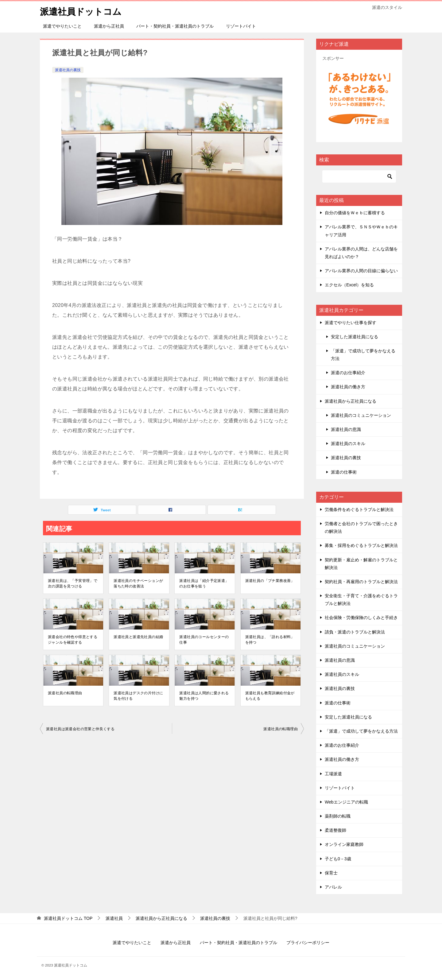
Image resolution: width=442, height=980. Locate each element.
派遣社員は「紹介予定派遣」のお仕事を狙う (204, 583)
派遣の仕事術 (344, 472)
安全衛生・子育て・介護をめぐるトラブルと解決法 (361, 600)
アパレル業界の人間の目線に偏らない (361, 271)
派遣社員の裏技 (68, 70)
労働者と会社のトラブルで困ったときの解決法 (361, 527)
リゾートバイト (241, 26)
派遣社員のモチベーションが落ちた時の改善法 (138, 583)
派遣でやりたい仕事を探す (351, 323)
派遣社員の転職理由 (65, 693)
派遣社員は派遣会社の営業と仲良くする (80, 729)
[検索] (359, 176)
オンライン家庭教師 (344, 844)
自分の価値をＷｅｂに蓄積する (355, 213)
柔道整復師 (335, 830)
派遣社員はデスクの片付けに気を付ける (138, 696)
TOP (68, 918)
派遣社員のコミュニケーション (361, 415)
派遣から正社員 (109, 26)
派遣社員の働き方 (348, 387)
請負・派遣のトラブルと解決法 (355, 632)
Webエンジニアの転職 (346, 802)
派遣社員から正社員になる (351, 401)
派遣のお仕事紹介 (348, 373)
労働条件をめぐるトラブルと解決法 (359, 509)
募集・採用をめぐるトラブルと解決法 (361, 545)
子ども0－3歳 (338, 859)
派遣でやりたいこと (62, 26)
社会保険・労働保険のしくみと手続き (361, 618)
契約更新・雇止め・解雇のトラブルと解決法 (361, 564)
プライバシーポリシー (308, 943)
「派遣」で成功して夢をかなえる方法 (363, 355)
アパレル (333, 887)
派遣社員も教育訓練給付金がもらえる (270, 696)
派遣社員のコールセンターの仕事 (204, 640)
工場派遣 (333, 774)
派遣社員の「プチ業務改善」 (270, 581)
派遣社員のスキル (348, 444)
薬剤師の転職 (338, 816)
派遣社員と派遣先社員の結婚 (138, 637)
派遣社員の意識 (346, 429)
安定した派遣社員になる (355, 337)
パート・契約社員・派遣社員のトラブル (175, 26)
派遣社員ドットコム (82, 11)
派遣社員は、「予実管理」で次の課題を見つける (73, 583)
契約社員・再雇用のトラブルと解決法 (361, 582)
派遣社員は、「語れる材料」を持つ (270, 640)
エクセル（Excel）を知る (349, 285)
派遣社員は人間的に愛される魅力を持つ (204, 696)
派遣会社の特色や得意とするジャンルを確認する (73, 640)
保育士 (331, 873)
